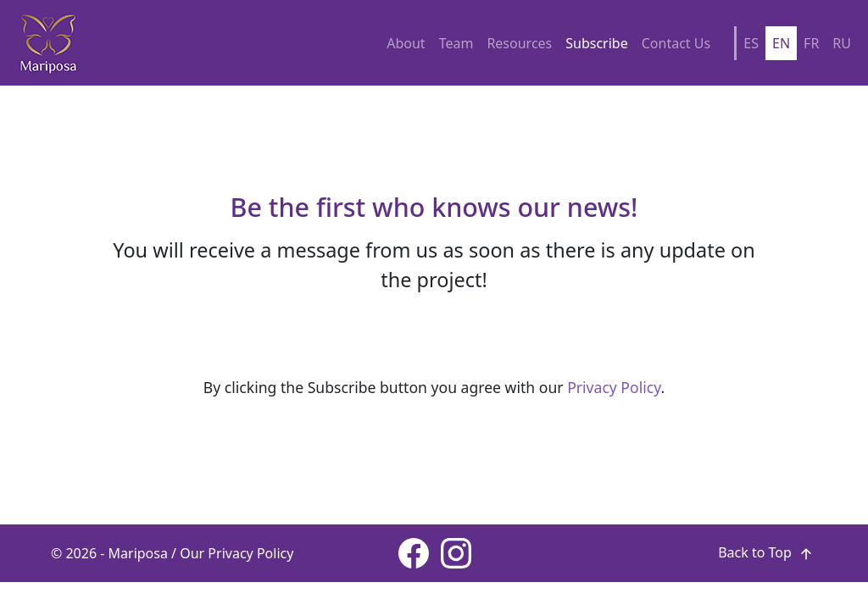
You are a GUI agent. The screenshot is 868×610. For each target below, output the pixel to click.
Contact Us (676, 43)
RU (842, 43)
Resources (519, 43)
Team (456, 43)
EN (781, 43)
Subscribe (596, 43)
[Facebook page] (414, 553)
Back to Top (768, 552)
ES (751, 43)
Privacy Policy (614, 387)
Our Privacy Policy (236, 553)
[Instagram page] (456, 553)
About (406, 43)
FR (811, 43)
